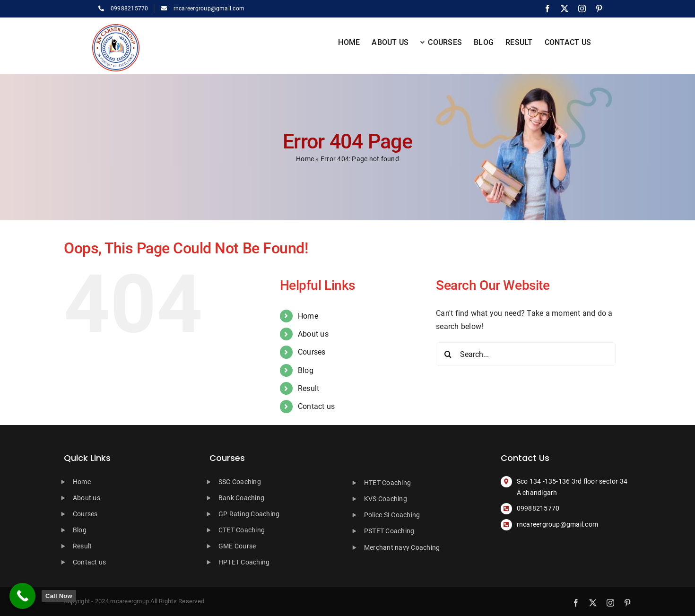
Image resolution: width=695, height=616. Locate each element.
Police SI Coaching (392, 515)
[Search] (448, 354)
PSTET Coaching (389, 531)
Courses (312, 352)
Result (308, 388)
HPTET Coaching (244, 562)
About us (313, 334)
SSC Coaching (240, 482)
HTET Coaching (387, 483)
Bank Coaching (241, 498)
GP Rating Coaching (249, 514)
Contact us (316, 406)
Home (305, 159)
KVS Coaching (386, 499)
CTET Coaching (242, 530)
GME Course (237, 546)
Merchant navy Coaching (402, 547)
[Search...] (526, 354)
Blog (306, 370)
